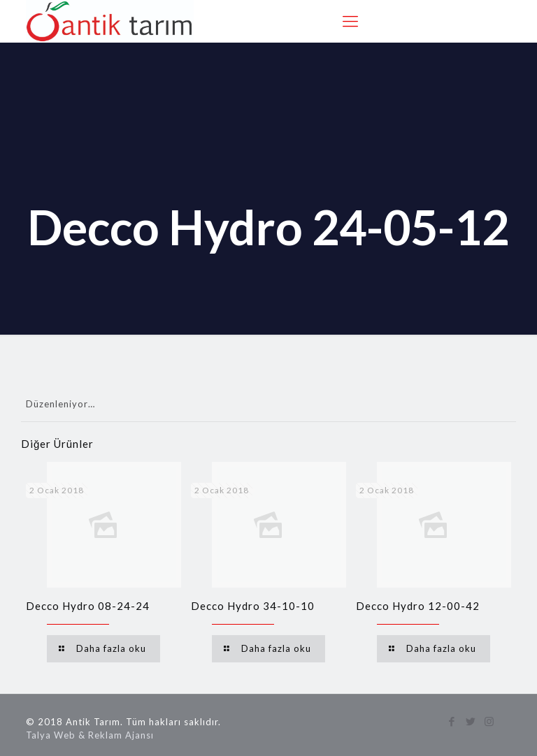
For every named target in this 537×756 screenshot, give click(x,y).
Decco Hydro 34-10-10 (253, 606)
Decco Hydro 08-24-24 (88, 606)
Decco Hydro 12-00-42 (418, 606)
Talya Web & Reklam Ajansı (90, 735)
